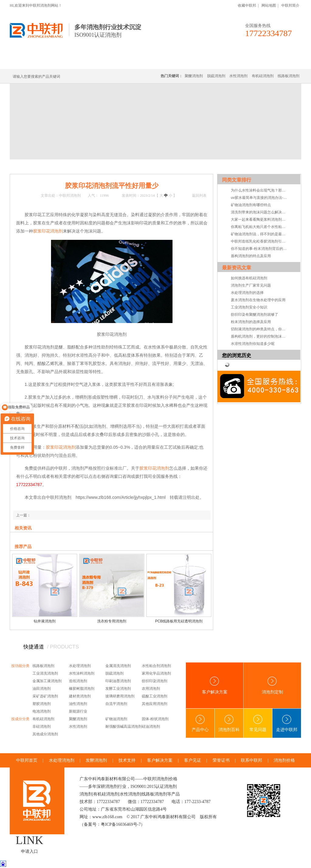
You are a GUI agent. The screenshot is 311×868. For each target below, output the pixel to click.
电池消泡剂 (42, 711)
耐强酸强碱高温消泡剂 (124, 727)
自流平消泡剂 (116, 704)
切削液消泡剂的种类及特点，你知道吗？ (260, 329)
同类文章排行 (237, 180)
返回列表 (199, 196)
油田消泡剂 (42, 689)
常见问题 (258, 723)
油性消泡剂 (78, 704)
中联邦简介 (290, 5)
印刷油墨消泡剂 (118, 681)
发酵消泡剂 (96, 760)
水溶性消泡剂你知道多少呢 (253, 344)
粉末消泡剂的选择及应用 (251, 322)
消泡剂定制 (176, 61)
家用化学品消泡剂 (156, 673)
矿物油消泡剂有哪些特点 (251, 205)
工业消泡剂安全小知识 (249, 307)
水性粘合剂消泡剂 (156, 666)
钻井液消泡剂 (45, 621)
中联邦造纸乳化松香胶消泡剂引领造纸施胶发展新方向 (260, 241)
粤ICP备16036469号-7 (121, 824)
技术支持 (88, 166)
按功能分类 (20, 666)
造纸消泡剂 (78, 681)
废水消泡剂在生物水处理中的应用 (258, 300)
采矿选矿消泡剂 (45, 696)
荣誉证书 (221, 760)
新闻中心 (50, 166)
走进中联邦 (287, 723)
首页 (35, 166)
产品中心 (200, 723)
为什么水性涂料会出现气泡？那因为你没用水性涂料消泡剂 (260, 190)
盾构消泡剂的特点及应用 (251, 256)
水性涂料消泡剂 (82, 673)
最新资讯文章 (237, 268)
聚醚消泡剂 (194, 76)
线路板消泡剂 (104, 61)
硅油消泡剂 (151, 727)
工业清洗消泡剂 (45, 673)
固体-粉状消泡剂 (155, 719)
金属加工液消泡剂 (47, 681)
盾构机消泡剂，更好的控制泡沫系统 (260, 336)
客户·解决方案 (212, 61)
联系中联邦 (277, 61)
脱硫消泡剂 (216, 76)
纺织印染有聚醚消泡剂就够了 (255, 315)
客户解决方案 (215, 685)
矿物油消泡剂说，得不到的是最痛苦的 (260, 234)
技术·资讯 (246, 61)
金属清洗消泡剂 (118, 666)
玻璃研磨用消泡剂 (120, 696)
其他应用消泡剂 (155, 704)
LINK (30, 840)
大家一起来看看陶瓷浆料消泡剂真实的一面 (260, 220)
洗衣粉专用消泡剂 (112, 621)
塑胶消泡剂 (42, 704)
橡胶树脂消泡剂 (82, 689)
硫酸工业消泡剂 (155, 696)
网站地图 (269, 5)
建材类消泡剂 (80, 696)
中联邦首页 (32, 61)
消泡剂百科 (229, 723)
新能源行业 (78, 711)
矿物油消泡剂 (116, 719)
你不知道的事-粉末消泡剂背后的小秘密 (260, 249)
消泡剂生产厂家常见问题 (251, 285)
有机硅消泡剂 (67, 61)
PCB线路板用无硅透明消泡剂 (179, 621)
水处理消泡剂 (141, 61)
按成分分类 (20, 719)
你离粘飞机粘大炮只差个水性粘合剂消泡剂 (260, 227)
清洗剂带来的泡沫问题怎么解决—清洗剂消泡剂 (260, 212)
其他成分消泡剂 (45, 734)
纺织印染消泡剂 (155, 681)
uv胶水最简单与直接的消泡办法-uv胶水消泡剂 (260, 198)
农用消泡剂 (151, 689)
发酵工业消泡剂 (118, 689)
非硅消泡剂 (42, 727)
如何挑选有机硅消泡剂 (249, 278)
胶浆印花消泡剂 (48, 231)
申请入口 (29, 851)
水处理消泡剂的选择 (247, 293)
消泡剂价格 (284, 760)
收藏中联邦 (247, 5)
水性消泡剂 (238, 76)
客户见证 (193, 760)
